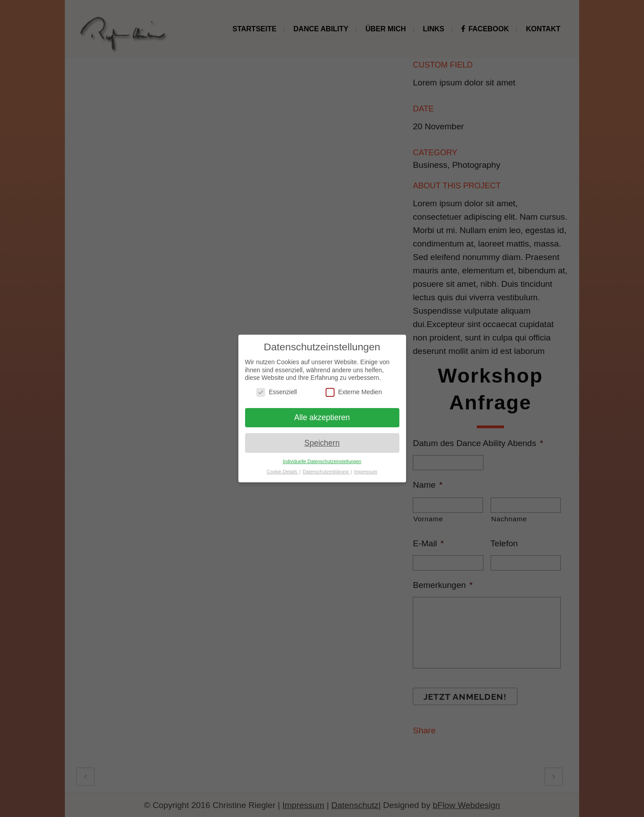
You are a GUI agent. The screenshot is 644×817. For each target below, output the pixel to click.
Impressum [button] (366, 472)
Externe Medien (354, 392)
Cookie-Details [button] (282, 472)
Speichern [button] (322, 443)
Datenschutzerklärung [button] (326, 472)
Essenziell (277, 392)
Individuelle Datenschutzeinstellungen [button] (322, 461)
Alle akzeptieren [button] (322, 417)
